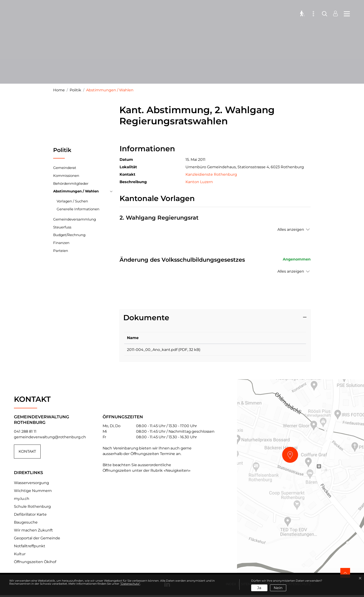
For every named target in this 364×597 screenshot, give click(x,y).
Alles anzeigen (291, 229)
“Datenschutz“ (130, 584)
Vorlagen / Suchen (72, 201)
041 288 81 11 (25, 433)
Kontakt (27, 453)
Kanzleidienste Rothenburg (211, 174)
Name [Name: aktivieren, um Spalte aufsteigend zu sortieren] (133, 338)
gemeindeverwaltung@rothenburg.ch (50, 439)
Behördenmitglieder (71, 183)
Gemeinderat (65, 168)
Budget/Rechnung (69, 235)
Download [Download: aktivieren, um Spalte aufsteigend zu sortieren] (273, 338)
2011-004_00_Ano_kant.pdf (152, 350)
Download (283, 350)
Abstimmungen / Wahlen (76, 192)
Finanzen (61, 243)
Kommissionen (66, 176)
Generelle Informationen (78, 209)
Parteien (61, 251)
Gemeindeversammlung (75, 219)
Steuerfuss (62, 227)
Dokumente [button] (146, 318)
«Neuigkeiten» (177, 472)
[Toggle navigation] (345, 14)
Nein (278, 588)
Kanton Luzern (201, 182)
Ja (259, 588)
